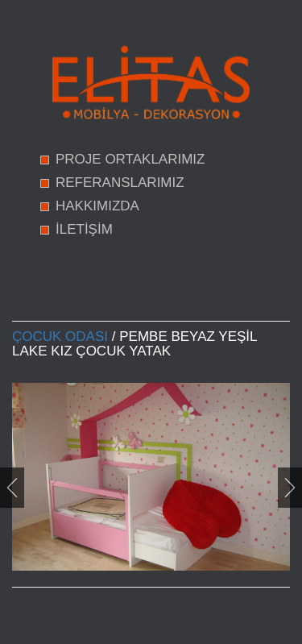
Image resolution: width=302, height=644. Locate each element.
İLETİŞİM (84, 229)
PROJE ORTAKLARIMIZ (130, 159)
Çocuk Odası (60, 337)
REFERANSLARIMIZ (120, 183)
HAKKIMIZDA (97, 206)
